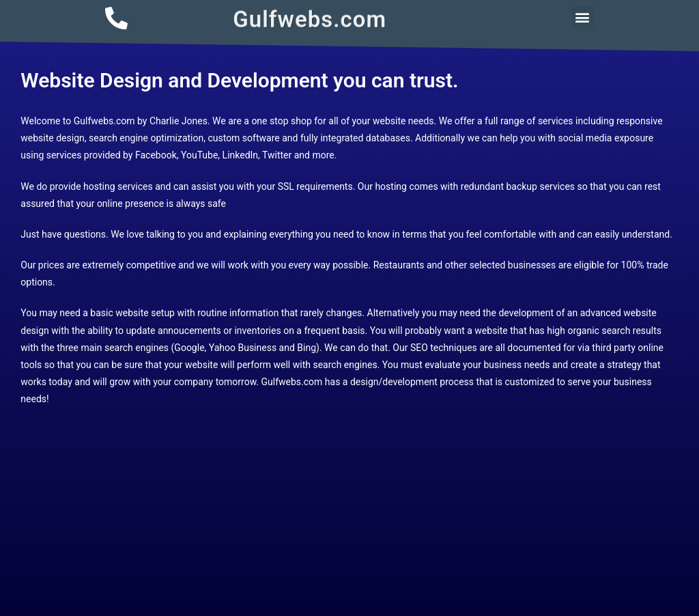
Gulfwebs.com (310, 17)
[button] (583, 17)
